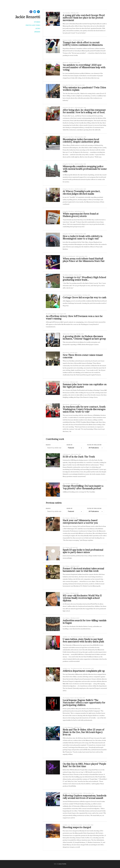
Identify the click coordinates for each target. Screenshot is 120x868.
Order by (69, 445)
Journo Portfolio (62, 864)
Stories (37, 22)
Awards (37, 32)
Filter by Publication (94, 445)
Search (48, 445)
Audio (38, 29)
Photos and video (33, 25)
